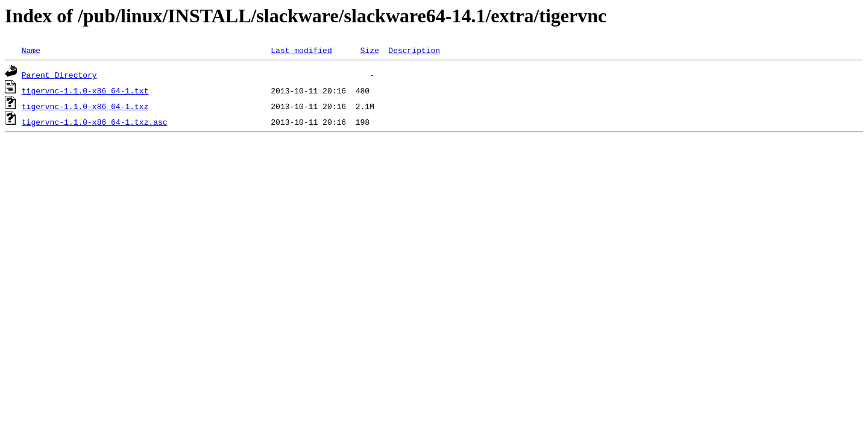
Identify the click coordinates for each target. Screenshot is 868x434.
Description (414, 50)
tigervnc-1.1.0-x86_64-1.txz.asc (95, 122)
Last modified (301, 50)
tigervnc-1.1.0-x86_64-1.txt (85, 90)
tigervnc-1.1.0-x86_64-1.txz (85, 106)
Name (31, 50)
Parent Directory (59, 75)
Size (369, 50)
